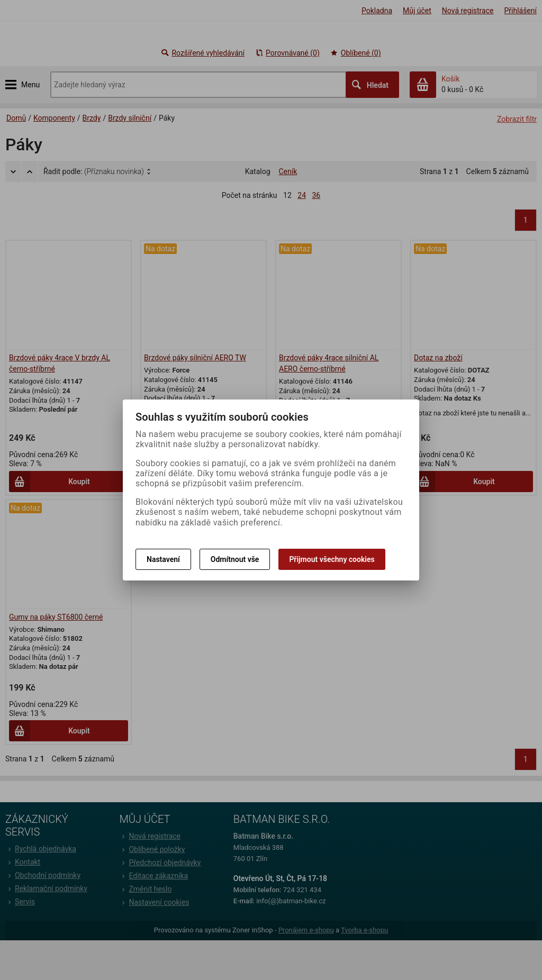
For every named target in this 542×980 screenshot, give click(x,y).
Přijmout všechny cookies (332, 559)
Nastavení (163, 559)
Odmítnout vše (235, 559)
